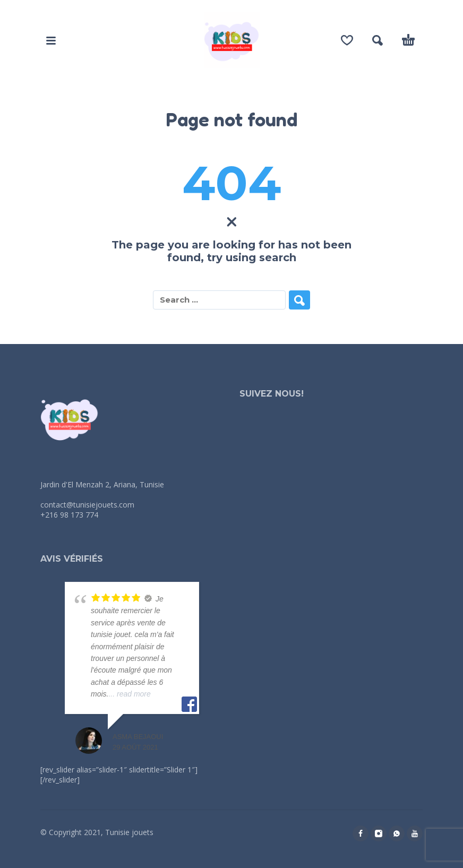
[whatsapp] (397, 833)
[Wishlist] (347, 40)
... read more (129, 694)
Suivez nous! (272, 394)
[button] (51, 40)
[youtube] (415, 833)
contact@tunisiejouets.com (87, 505)
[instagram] (379, 833)
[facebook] (361, 833)
